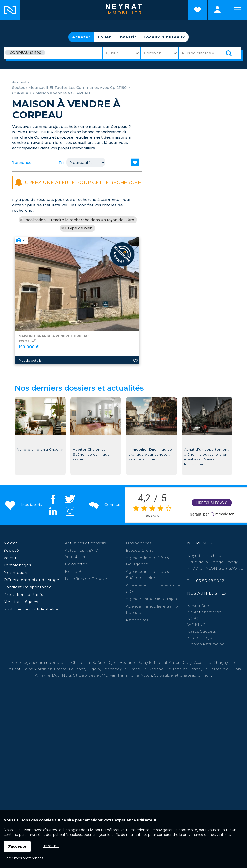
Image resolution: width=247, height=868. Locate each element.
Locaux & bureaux (164, 37)
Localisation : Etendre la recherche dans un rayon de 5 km (79, 220)
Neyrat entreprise (204, 612)
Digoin (94, 669)
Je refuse (51, 846)
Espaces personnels (217, 10)
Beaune (127, 663)
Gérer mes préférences (23, 858)
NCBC (193, 618)
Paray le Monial (152, 663)
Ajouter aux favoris (135, 404)
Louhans (77, 669)
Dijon (112, 663)
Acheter (81, 37)
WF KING (196, 625)
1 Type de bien (79, 228)
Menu (237, 10)
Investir (127, 37)
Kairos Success (202, 631)
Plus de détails (30, 404)
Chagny (221, 663)
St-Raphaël (154, 669)
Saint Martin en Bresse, (45, 669)
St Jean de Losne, (185, 669)
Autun (175, 663)
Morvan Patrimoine (206, 644)
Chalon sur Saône (88, 663)
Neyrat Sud (198, 606)
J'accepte (17, 846)
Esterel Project (202, 638)
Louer (105, 37)
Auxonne (203, 663)
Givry (187, 663)
